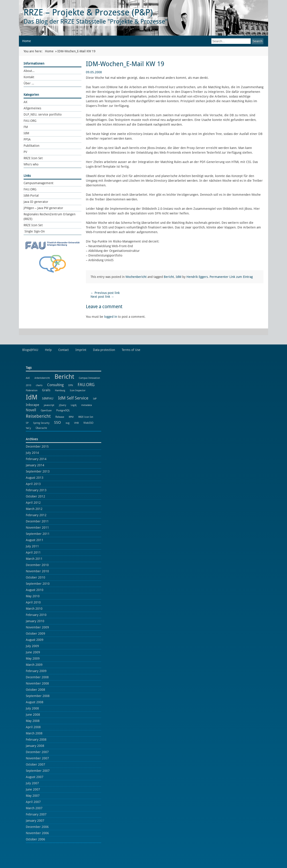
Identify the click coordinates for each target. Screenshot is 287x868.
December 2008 (37, 677)
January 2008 (35, 746)
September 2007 (38, 771)
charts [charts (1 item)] (39, 385)
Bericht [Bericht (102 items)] (64, 377)
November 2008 (37, 683)
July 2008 (32, 708)
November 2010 (37, 571)
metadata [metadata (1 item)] (87, 405)
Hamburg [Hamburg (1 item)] (60, 390)
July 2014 (32, 453)
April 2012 (33, 503)
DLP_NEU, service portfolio (43, 114)
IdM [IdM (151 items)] (32, 397)
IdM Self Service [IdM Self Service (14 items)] (73, 398)
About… (29, 71)
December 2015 (37, 446)
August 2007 (35, 777)
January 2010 (35, 621)
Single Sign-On (34, 231)
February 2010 (36, 615)
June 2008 (33, 715)
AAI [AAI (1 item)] (28, 378)
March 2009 (34, 665)
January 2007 (35, 821)
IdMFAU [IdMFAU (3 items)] (48, 398)
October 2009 (35, 634)
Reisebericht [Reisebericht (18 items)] (38, 416)
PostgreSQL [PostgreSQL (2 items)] (63, 410)
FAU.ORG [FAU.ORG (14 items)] (86, 385)
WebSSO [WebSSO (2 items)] (88, 423)
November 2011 (37, 528)
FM (26, 127)
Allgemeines (32, 108)
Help (48, 350)
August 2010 (35, 590)
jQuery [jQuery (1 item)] (63, 405)
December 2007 (37, 752)
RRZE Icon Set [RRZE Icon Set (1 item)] (86, 417)
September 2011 (38, 534)
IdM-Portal (31, 196)
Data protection (104, 350)
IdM (26, 133)
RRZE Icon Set (33, 158)
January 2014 (35, 465)
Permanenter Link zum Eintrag (231, 277)
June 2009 (33, 652)
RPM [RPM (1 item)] (71, 417)
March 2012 (34, 509)
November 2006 (37, 833)
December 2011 (37, 521)
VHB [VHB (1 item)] (76, 423)
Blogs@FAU (30, 350)
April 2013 (33, 484)
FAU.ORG (30, 121)
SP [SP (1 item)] (27, 423)
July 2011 (32, 546)
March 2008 (34, 733)
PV (25, 152)
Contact (64, 350)
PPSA (27, 139)
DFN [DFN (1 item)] (71, 385)
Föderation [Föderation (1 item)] (32, 390)
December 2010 (37, 565)
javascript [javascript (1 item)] (49, 405)
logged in (111, 317)
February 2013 (36, 490)
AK (25, 102)
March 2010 (34, 609)
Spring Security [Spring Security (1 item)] (41, 423)
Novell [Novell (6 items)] (31, 410)
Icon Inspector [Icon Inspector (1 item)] (78, 390)
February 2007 (36, 814)
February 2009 (36, 671)
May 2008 (33, 721)
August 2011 (35, 540)
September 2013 (38, 471)
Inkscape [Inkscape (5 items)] (32, 405)
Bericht (169, 277)
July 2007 (32, 783)
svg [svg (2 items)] (68, 423)
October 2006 (35, 839)
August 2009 (35, 640)
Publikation (31, 146)
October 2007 (35, 764)
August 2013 (35, 478)
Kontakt (29, 77)
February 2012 (36, 515)
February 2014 (36, 459)
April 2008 (33, 727)
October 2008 (35, 690)
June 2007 (33, 789)
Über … (29, 83)
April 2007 (33, 802)
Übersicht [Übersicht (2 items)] (41, 428)
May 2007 (33, 796)
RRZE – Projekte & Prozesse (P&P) (88, 12)
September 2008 (38, 696)
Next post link (102, 297)
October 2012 (35, 496)
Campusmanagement (38, 183)
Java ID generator (36, 202)
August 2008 (35, 702)
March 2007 (34, 808)
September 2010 (38, 584)
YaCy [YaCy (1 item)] (28, 428)
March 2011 (34, 559)
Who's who (31, 164)
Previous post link (105, 293)
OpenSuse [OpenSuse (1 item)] (46, 411)
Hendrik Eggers (197, 277)
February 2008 (36, 740)
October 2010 (35, 577)
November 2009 (37, 627)
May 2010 (33, 596)
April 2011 (33, 552)
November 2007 (37, 758)
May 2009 (33, 658)
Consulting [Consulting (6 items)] (55, 385)
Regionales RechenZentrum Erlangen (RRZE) (50, 217)
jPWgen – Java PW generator (43, 208)
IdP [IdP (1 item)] (95, 399)
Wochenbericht (136, 277)
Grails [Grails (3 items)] (46, 390)
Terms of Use (131, 350)
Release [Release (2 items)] (60, 417)
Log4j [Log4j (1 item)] (74, 405)
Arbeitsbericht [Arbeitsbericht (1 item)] (42, 378)
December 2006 (37, 827)
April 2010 (33, 602)
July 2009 (32, 646)
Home (27, 41)
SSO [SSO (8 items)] (58, 422)
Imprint (81, 350)
